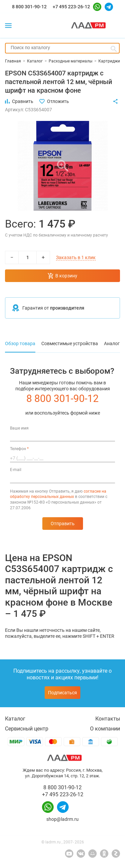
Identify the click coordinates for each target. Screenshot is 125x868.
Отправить (63, 524)
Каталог (15, 719)
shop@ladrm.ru (62, 819)
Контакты (108, 719)
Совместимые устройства (70, 343)
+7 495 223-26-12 (71, 7)
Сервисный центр (27, 729)
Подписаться (62, 693)
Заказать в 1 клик (76, 257)
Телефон (19, 449)
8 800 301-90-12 (29, 7)
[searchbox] (62, 48)
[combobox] (62, 48)
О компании (105, 729)
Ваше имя (19, 428)
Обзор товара (20, 343)
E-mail (16, 470)
